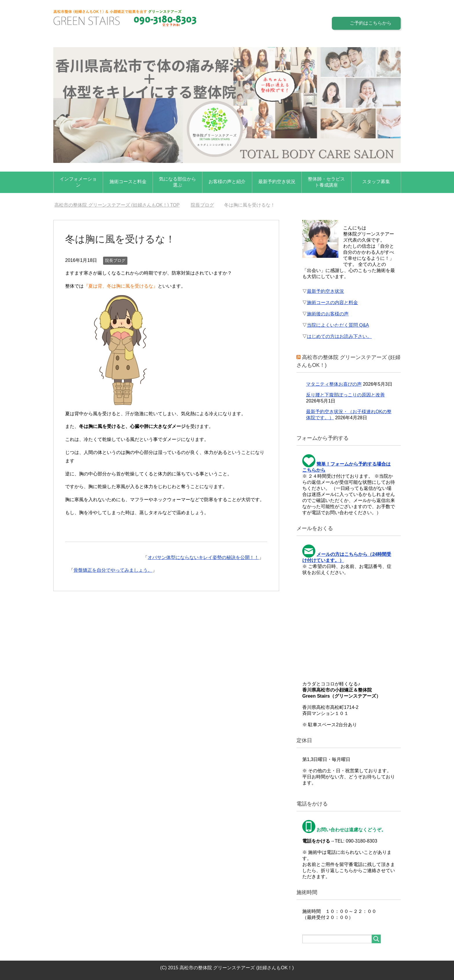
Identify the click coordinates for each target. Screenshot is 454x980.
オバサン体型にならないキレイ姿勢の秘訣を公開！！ (203, 557)
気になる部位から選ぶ (177, 182)
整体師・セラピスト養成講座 (326, 182)
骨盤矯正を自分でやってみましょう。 (113, 570)
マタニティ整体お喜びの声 (334, 384)
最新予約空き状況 (277, 182)
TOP (117, 205)
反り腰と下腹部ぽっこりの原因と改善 (345, 395)
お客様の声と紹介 (227, 182)
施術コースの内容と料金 (332, 303)
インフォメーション (78, 182)
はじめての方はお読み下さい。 (339, 336)
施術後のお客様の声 (328, 314)
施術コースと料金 (128, 182)
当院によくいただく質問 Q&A (338, 325)
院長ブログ (115, 260)
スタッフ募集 (376, 182)
